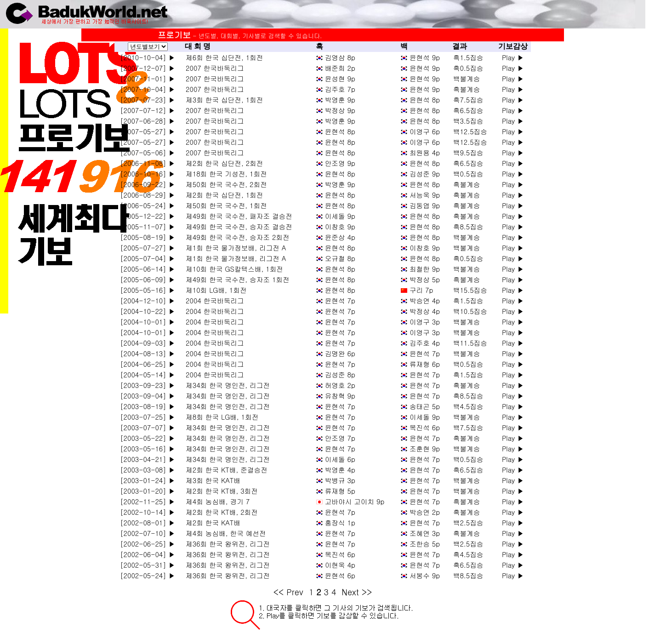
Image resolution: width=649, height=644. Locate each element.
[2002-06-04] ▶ (148, 554)
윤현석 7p (340, 300)
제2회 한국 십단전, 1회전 (222, 195)
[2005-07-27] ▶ (148, 248)
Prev (295, 592)
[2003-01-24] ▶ (148, 480)
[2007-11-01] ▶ (148, 78)
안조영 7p (340, 438)
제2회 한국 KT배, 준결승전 (224, 470)
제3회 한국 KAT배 (211, 480)
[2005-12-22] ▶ (148, 216)
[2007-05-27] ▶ (148, 131)
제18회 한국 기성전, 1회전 (224, 174)
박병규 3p (340, 480)
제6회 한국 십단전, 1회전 (222, 57)
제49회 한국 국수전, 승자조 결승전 (237, 226)
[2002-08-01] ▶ (148, 522)
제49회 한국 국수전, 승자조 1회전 (235, 279)
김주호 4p (425, 343)
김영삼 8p (340, 57)
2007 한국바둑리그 (212, 68)
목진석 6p (425, 427)
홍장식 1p (340, 522)
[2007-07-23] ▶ (148, 100)
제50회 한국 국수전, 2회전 (224, 184)
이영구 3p (425, 322)
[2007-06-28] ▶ (148, 121)
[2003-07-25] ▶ (148, 417)
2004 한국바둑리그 (212, 300)
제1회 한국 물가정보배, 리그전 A (233, 248)
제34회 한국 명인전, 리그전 (225, 385)
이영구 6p (425, 131)
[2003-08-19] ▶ (148, 406)
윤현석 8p (425, 100)
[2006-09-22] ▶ (148, 184)
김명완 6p (340, 353)
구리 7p (421, 290)
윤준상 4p (340, 237)
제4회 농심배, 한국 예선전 (223, 533)
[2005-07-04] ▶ (148, 258)
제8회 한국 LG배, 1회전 (220, 417)
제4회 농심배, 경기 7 (215, 501)
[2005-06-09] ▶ (148, 279)
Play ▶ (513, 57)
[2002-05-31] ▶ (148, 565)
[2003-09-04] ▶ (148, 396)
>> (367, 592)
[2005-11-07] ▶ (148, 226)
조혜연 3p (425, 533)
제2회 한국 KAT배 (211, 522)
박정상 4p (425, 311)
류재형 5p (340, 491)
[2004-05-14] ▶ (148, 374)
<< (279, 592)
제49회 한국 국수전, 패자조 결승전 (237, 216)
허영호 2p (340, 385)
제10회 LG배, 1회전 (214, 290)
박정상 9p (340, 110)
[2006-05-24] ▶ (148, 205)
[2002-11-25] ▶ (148, 501)
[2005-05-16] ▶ (148, 290)
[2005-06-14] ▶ (148, 269)
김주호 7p (340, 89)
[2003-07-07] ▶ (148, 427)
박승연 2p (425, 512)
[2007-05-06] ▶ (148, 152)
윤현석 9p (425, 57)
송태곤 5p (425, 406)
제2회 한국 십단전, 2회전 (222, 163)
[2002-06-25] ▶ (148, 544)
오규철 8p (340, 258)
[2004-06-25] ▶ (148, 364)
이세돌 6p (340, 459)
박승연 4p (425, 300)
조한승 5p (425, 544)
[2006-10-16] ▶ (148, 174)
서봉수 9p (425, 575)
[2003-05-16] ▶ (148, 448)
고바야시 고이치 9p (355, 501)
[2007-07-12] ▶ (148, 110)
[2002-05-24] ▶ (148, 575)
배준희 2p (340, 68)
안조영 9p (340, 163)
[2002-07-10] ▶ (148, 533)
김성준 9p (425, 174)
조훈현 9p (425, 448)
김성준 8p (340, 374)
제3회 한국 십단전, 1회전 (222, 100)
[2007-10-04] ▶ (148, 89)
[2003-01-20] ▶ (148, 491)
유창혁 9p (340, 396)
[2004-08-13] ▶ (148, 353)
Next (350, 592)
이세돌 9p (340, 216)
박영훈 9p (340, 100)
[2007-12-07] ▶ (148, 68)
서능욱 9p (425, 195)
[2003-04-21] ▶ (148, 459)
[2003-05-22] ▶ (148, 438)
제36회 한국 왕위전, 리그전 (225, 544)
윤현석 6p (340, 575)
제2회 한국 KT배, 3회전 (219, 491)
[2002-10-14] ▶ (148, 512)
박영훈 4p (340, 470)
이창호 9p (340, 226)
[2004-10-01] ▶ (148, 322)
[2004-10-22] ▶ (148, 311)
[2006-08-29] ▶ (148, 195)
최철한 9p (425, 269)
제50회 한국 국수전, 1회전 (224, 205)
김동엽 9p (425, 205)
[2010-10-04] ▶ (148, 57)
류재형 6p (425, 364)
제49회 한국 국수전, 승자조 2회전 (235, 237)
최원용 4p (425, 152)
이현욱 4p (340, 565)
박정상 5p (425, 279)
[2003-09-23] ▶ (148, 385)
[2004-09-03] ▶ (148, 343)
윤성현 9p (340, 78)
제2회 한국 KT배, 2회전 (219, 512)
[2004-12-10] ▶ (148, 300)
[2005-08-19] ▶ (148, 237)
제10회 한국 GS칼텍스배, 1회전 (232, 269)
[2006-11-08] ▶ (148, 163)
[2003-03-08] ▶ (148, 470)
